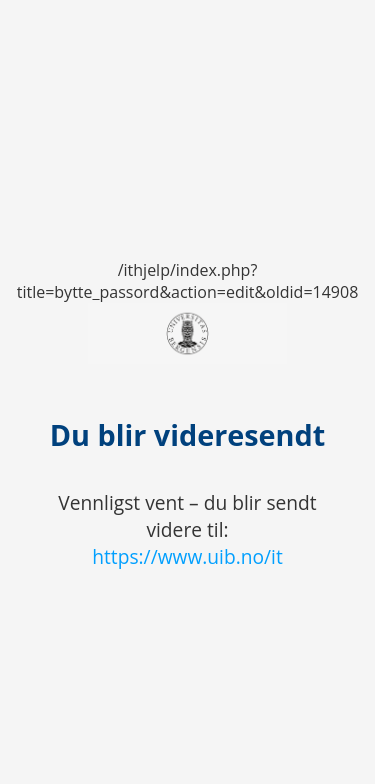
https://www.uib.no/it (187, 556)
